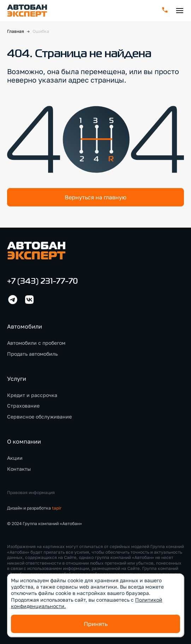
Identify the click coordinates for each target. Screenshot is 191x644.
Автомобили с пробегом (36, 343)
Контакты (19, 469)
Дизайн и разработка (34, 508)
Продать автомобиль (32, 354)
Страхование (23, 406)
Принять (96, 624)
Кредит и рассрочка (32, 395)
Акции (15, 458)
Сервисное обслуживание (39, 417)
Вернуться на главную (95, 197)
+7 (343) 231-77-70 (42, 282)
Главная (16, 31)
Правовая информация (31, 492)
